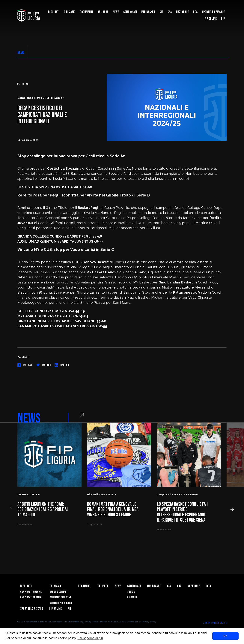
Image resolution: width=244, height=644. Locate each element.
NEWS (21, 52)
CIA (161, 12)
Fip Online (211, 19)
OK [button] (225, 636)
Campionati (130, 12)
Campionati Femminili (32, 597)
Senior (131, 592)
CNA (170, 12)
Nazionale (182, 12)
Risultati (54, 12)
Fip (223, 19)
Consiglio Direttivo (61, 597)
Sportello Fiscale (213, 12)
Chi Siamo (70, 12)
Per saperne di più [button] (90, 638)
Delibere (103, 12)
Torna (23, 84)
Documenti (86, 12)
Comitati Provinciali (61, 603)
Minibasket (148, 12)
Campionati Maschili (31, 592)
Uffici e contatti (59, 592)
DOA (195, 12)
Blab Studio (220, 623)
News (116, 12)
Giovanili (132, 597)
